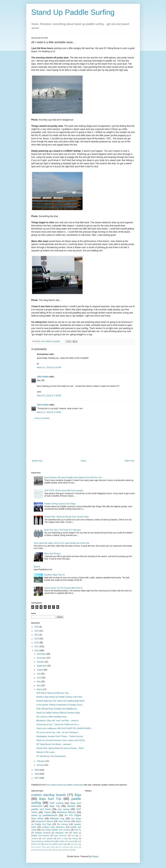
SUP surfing (57, 803)
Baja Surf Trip (50, 799)
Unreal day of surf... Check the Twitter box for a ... (58, 724)
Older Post (129, 461)
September (42, 666)
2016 (37, 627)
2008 (37, 774)
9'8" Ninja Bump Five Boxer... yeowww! (54, 744)
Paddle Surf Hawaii (66, 841)
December (42, 654)
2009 (37, 770)
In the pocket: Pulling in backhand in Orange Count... (60, 705)
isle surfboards (64, 847)
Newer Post (37, 461)
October (41, 662)
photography (36, 850)
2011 (37, 647)
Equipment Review (44, 821)
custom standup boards (49, 795)
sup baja (70, 850)
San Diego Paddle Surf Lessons (56, 830)
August (40, 670)
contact (52, 847)
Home (84, 461)
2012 (37, 643)
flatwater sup (57, 818)
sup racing (63, 809)
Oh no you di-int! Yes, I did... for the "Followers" (57, 732)
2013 (37, 639)
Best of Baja (63, 839)
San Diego (76, 819)
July (39, 674)
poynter (46, 850)
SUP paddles (48, 839)
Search (37, 567)
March (40, 689)
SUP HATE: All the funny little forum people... (64, 491)
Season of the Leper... (46, 752)
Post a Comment (42, 418)
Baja (78, 795)
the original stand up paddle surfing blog (65, 785)
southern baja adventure (53, 827)
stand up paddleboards (44, 815)
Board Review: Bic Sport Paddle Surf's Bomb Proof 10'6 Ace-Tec (73, 477)
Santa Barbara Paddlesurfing (43, 841)
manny (76, 847)
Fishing (75, 839)
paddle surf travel (41, 809)
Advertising (74, 844)
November (42, 658)
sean (57, 850)
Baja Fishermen (61, 836)
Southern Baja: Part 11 (55, 575)
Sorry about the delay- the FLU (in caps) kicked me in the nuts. (62, 543)
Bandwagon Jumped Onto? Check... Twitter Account (60, 736)
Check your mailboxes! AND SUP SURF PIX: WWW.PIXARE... (64, 728)
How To (78, 830)
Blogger (95, 856)
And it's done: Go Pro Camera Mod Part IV (63, 588)
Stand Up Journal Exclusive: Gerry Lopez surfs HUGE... (61, 740)
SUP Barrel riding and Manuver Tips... (53, 693)
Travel (47, 812)
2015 (37, 631)
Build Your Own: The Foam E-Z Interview (63, 530)
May (39, 682)
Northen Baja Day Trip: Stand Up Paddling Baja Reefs (60, 701)
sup (63, 850)
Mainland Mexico (66, 812)
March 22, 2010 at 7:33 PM (49, 396)
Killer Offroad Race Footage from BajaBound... (57, 709)
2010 (37, 651)
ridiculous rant (62, 833)
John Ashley (43, 377)
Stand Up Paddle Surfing (73, 12)
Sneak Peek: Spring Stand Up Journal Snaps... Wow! (60, 748)
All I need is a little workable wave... (52, 717)
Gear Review (64, 821)
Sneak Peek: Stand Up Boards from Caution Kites (67, 517)
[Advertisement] (83, 440)
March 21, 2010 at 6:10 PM (49, 367)
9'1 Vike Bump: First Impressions (51, 756)
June (39, 678)
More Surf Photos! (52, 554)
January (41, 765)
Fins (73, 836)
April (39, 685)
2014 (37, 635)
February (41, 761)
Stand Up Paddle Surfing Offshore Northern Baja (58, 713)
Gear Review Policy (39, 847)
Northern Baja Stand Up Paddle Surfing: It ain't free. (59, 697)
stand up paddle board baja (56, 844)
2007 (37, 778)
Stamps (71, 806)
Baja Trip (55, 806)
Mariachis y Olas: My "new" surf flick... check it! (57, 721)
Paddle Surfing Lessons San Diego (60, 504)
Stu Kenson (63, 824)
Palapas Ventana (43, 833)
